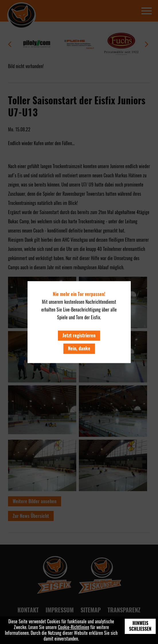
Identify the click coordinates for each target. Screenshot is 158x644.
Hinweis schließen (140, 626)
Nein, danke (79, 349)
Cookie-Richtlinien (74, 627)
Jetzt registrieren (79, 336)
